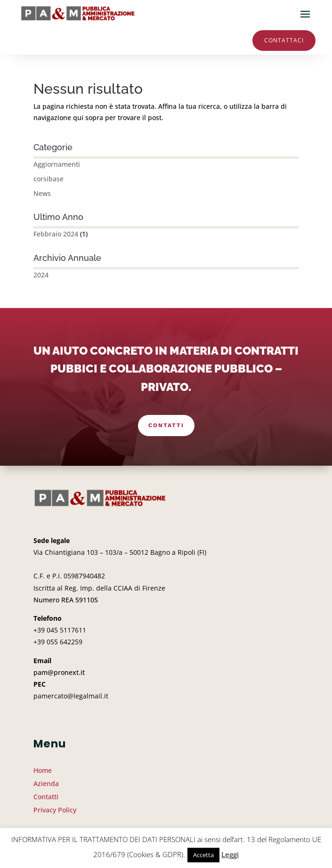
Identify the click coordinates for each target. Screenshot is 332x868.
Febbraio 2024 (56, 234)
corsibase (49, 179)
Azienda (46, 783)
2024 (41, 275)
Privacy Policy (55, 810)
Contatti (166, 425)
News (42, 193)
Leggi (230, 854)
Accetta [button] (203, 855)
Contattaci (284, 40)
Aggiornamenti (57, 164)
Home (43, 770)
